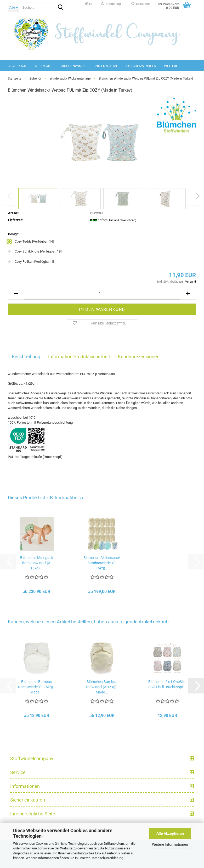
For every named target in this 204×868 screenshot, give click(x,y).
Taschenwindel (74, 66)
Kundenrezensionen (139, 357)
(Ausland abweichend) (122, 220)
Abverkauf (18, 66)
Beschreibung (26, 357)
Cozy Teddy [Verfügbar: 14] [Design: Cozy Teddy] (31, 241)
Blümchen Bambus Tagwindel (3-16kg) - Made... (102, 687)
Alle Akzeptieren (170, 833)
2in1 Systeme (107, 66)
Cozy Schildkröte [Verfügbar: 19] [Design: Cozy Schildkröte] (35, 251)
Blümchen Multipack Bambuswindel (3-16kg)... (37, 563)
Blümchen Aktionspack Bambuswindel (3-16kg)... (102, 563)
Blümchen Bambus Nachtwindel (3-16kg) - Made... (36, 687)
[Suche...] (13, 7)
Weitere (171, 66)
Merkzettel (141, 4)
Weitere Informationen (170, 844)
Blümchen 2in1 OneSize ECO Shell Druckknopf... (167, 684)
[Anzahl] (102, 294)
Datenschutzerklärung (107, 858)
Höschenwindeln (141, 66)
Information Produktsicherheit (79, 357)
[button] (89, 4)
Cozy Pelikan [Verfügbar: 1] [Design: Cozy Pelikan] (31, 262)
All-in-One (43, 66)
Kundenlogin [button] (112, 4)
